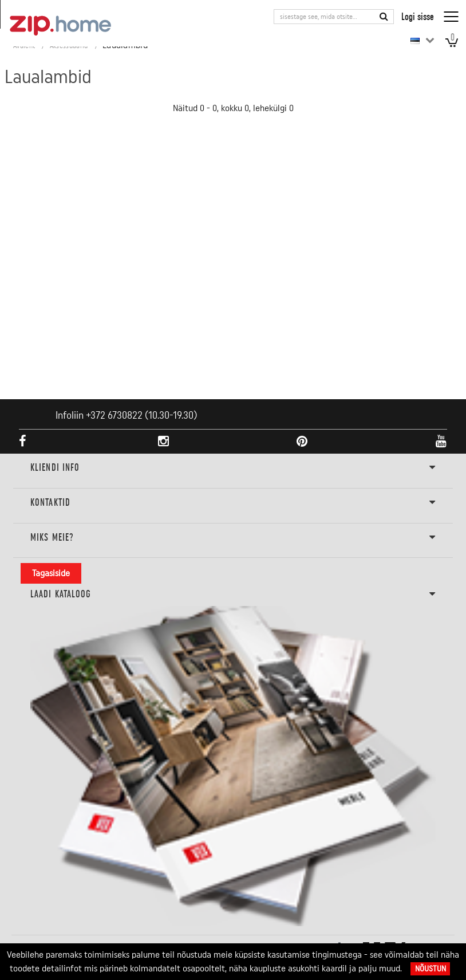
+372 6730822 (114, 415)
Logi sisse (418, 16)
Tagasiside (51, 573)
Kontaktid (233, 503)
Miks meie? (233, 538)
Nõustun (431, 969)
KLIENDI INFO (233, 468)
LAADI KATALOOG (233, 595)
